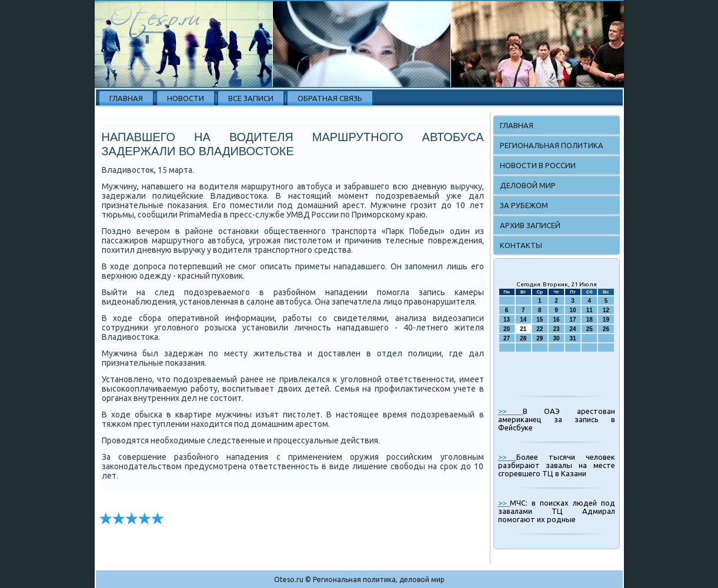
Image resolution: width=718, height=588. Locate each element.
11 (590, 310)
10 (573, 310)
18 (590, 320)
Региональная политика (552, 145)
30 (556, 338)
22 (540, 329)
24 (573, 329)
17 (573, 320)
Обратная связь (330, 98)
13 (507, 320)
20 (507, 329)
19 (606, 320)
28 (523, 338)
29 (540, 338)
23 (556, 329)
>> (510, 411)
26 (606, 329)
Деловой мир (528, 185)
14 (523, 320)
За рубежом (524, 205)
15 (540, 320)
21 (523, 329)
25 (590, 329)
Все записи (251, 98)
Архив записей (530, 225)
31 (573, 338)
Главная (126, 98)
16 (556, 320)
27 (507, 338)
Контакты (521, 245)
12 (606, 310)
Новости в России (538, 165)
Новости (186, 98)
